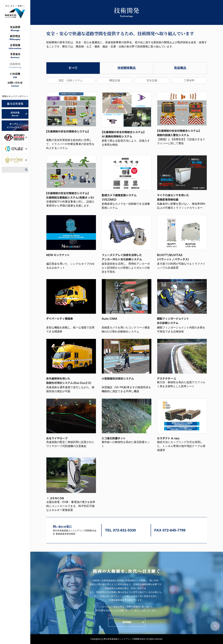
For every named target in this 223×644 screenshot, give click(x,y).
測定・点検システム (71, 80)
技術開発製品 (127, 68)
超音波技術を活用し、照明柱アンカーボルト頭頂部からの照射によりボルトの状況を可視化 (126, 268)
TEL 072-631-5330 (120, 530)
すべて (73, 68)
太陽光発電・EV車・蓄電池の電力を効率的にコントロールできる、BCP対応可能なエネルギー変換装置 (71, 506)
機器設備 (115, 80)
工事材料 (189, 80)
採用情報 (127, 622)
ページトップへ (215, 626)
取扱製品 (180, 68)
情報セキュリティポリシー (15, 96)
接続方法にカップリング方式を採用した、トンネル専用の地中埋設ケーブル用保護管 (181, 446)
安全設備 (152, 80)
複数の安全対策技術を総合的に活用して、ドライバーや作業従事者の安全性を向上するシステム (70, 144)
